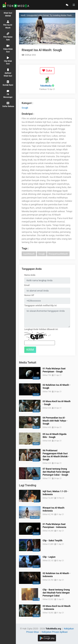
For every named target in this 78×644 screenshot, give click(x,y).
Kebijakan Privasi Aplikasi (54, 632)
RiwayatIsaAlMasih (58, 254)
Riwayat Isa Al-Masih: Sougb (42, 50)
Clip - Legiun (49, 557)
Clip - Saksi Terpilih (52, 540)
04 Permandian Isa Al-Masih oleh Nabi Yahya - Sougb (55, 421)
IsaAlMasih (29, 254)
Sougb (25, 108)
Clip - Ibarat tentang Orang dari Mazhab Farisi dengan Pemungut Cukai (56, 593)
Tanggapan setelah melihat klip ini (40, 306)
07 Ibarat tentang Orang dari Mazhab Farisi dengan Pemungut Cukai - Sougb (56, 472)
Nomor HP (29, 295)
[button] (8, 105)
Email (27, 285)
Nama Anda (30, 275)
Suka (47, 71)
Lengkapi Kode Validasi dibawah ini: (41, 329)
